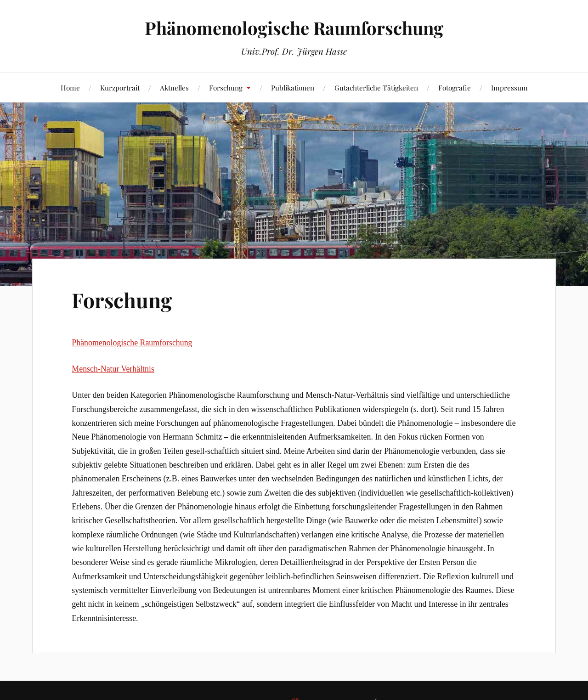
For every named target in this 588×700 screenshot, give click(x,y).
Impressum (509, 87)
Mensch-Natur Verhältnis (113, 369)
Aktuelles (174, 87)
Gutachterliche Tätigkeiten (376, 87)
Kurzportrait (120, 87)
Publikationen (293, 87)
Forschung (226, 87)
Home (70, 87)
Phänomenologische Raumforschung (294, 28)
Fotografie (455, 87)
